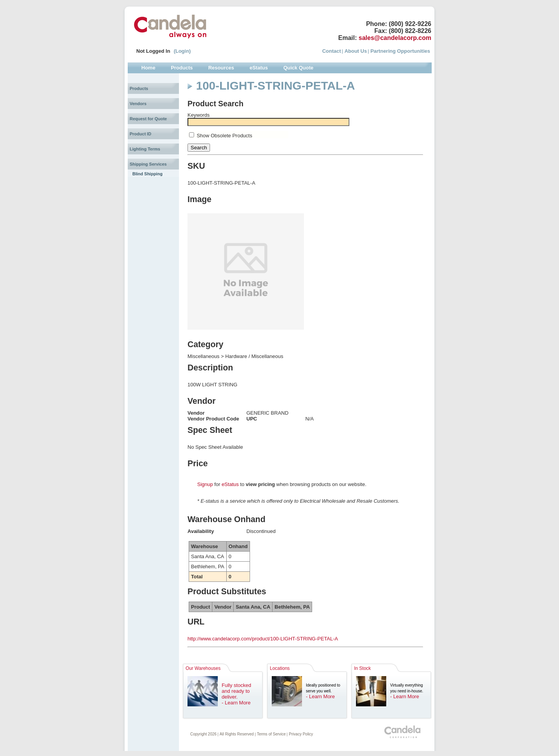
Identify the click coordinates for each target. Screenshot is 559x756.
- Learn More (236, 703)
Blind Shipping (148, 174)
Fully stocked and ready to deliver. (236, 691)
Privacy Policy (301, 734)
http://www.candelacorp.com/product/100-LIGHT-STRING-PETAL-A (263, 639)
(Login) (182, 51)
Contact (332, 51)
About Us (356, 51)
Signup (205, 484)
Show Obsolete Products (225, 136)
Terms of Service (271, 734)
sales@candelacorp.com (395, 38)
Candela (170, 26)
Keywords (199, 115)
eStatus (230, 484)
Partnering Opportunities (400, 51)
